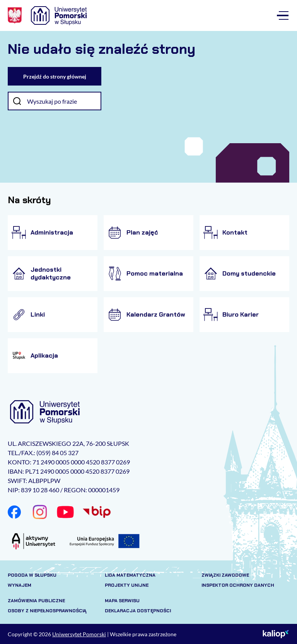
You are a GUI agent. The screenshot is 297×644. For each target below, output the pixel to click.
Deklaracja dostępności (138, 611)
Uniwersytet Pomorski (79, 634)
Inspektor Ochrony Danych (238, 585)
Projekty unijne (127, 585)
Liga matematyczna (130, 575)
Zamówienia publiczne (36, 601)
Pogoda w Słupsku (32, 575)
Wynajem (20, 585)
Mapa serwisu (122, 601)
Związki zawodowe (225, 575)
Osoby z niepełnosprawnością (47, 611)
